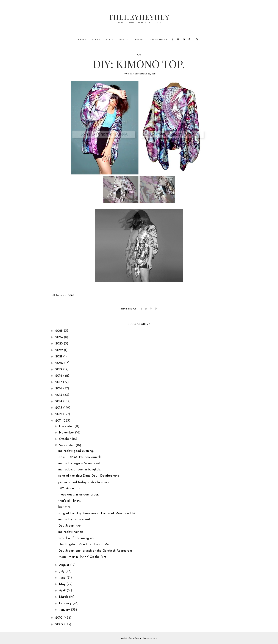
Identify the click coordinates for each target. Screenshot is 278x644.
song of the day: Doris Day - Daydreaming (89, 476)
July (62, 571)
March (64, 597)
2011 (59, 421)
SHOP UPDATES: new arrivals (80, 457)
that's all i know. (70, 501)
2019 (59, 369)
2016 (59, 389)
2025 (60, 331)
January (65, 610)
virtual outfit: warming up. (76, 538)
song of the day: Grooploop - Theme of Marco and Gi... (97, 513)
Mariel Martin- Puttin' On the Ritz (82, 557)
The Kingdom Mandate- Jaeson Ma (84, 544)
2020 (60, 363)
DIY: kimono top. (70, 488)
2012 (59, 414)
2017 (59, 382)
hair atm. (64, 507)
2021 (59, 357)
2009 (60, 624)
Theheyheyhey (139, 17)
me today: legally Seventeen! (79, 463)
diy (139, 56)
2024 (60, 337)
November (67, 433)
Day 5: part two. (70, 526)
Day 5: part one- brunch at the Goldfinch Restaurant (95, 551)
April (63, 591)
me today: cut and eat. (74, 520)
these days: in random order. (78, 495)
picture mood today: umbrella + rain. (84, 482)
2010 (59, 618)
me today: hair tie (71, 532)
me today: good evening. (76, 451)
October (65, 439)
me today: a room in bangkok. (79, 470)
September (67, 445)
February (66, 603)
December (67, 426)
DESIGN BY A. (151, 638)
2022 (60, 350)
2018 (59, 376)
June (63, 578)
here (71, 295)
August (65, 565)
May (63, 584)
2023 (60, 344)
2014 (59, 401)
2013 (59, 408)
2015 (59, 395)
